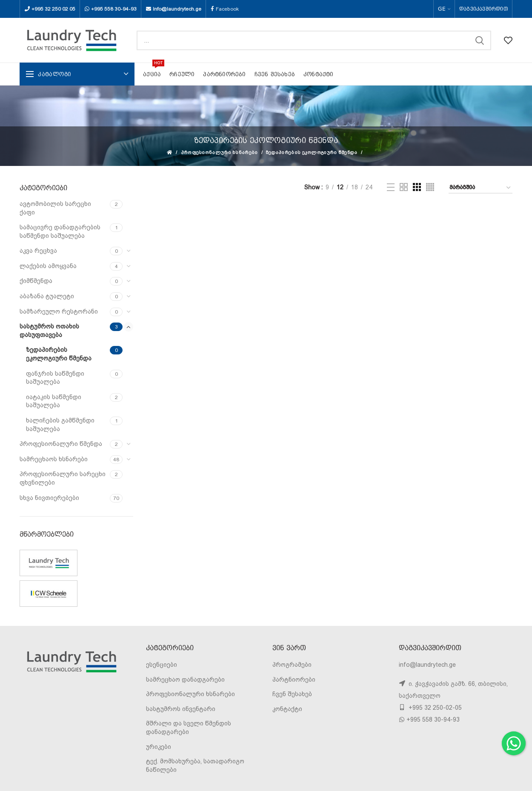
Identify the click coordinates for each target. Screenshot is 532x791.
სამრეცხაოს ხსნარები (54, 459)
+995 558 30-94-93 (114, 9)
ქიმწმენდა (36, 281)
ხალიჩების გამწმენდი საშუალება (60, 425)
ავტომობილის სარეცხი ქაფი (55, 208)
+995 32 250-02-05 (434, 708)
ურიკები (159, 747)
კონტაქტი (287, 709)
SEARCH (480, 40)
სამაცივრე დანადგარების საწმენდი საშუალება (60, 231)
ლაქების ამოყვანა (48, 266)
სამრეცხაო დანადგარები (185, 680)
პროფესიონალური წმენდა (61, 444)
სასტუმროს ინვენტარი (181, 709)
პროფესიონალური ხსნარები (219, 153)
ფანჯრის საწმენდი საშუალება (55, 378)
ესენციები (162, 665)
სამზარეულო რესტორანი (59, 311)
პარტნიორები (294, 680)
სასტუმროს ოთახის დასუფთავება (49, 331)
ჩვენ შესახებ (292, 694)
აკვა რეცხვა (38, 251)
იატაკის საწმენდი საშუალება (54, 401)
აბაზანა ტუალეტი (47, 296)
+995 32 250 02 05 (53, 9)
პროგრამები (292, 665)
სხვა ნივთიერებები (49, 498)
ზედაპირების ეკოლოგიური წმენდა (312, 153)
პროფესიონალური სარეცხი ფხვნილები (63, 478)
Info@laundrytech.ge (177, 9)
